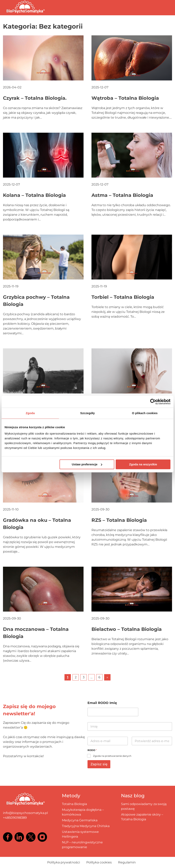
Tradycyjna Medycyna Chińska (86, 826)
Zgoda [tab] (30, 413)
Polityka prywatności (64, 862)
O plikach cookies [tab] (145, 413)
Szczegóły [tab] (87, 413)
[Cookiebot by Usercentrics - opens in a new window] (153, 402)
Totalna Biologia (74, 804)
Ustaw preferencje (87, 464)
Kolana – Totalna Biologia (34, 195)
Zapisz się (99, 764)
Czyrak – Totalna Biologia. (35, 98)
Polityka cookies (99, 862)
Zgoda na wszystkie (143, 464)
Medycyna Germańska (80, 820)
